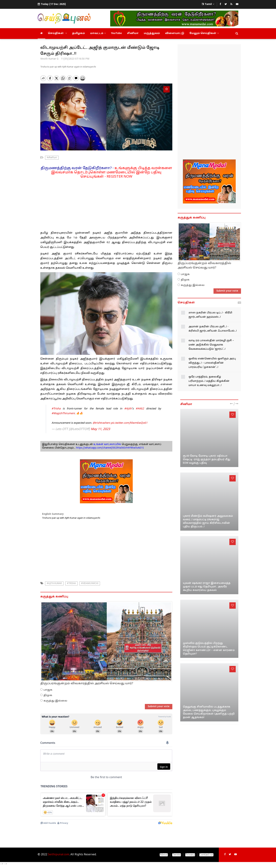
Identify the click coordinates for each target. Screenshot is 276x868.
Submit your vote (159, 707)
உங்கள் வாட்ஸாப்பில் (107, 444)
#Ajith (128, 409)
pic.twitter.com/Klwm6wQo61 (129, 423)
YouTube (116, 33)
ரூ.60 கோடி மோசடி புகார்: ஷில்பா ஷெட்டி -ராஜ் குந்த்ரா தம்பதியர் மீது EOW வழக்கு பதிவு (207, 460)
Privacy (190, 855)
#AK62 (140, 409)
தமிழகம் (79, 33)
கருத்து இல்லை (55, 701)
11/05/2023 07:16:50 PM (75, 59)
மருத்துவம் (152, 33)
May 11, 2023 (100, 429)
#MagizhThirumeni (63, 414)
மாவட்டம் (98, 33)
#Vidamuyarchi (90, 583)
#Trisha (56, 409)
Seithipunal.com (59, 855)
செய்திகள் (57, 33)
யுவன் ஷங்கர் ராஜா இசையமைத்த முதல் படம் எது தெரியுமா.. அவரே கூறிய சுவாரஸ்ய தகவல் (207, 587)
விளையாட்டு (175, 33)
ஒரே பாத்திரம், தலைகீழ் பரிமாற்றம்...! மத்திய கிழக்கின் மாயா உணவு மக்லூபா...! (209, 381)
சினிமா (133, 33)
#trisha (71, 583)
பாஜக (48, 690)
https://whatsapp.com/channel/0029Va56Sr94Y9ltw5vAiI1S (110, 448)
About (164, 855)
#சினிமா (52, 158)
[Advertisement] (106, 203)
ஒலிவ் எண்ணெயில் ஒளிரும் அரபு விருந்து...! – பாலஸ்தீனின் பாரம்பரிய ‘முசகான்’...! (212, 363)
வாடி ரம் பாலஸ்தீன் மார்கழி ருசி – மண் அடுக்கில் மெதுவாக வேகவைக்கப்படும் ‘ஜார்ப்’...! (211, 345)
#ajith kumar (54, 583)
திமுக (48, 695)
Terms (177, 855)
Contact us (206, 855)
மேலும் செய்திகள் (204, 33)
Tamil (208, 4)
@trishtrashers (101, 423)
